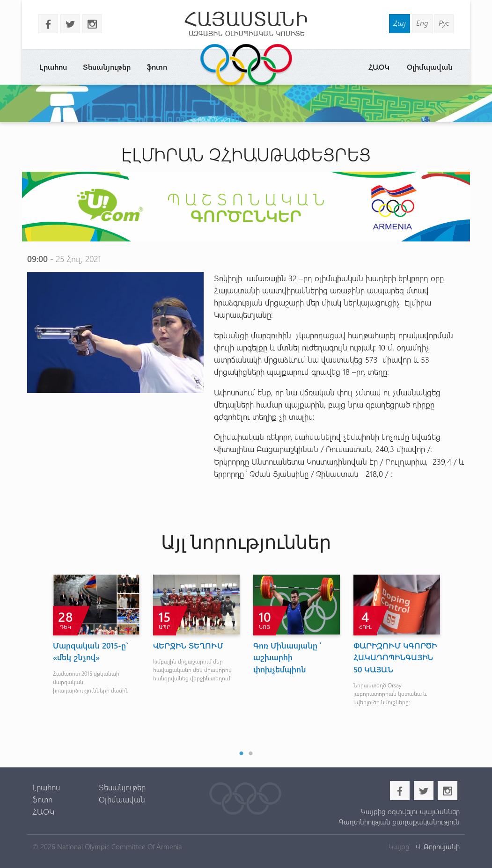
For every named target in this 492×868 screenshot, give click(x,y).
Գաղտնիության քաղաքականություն (399, 822)
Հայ (400, 23)
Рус (444, 23)
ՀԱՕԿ (379, 67)
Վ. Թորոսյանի (437, 846)
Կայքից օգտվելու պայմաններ (410, 811)
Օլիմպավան (430, 67)
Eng (422, 23)
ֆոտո (157, 67)
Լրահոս (53, 67)
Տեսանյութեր (107, 67)
